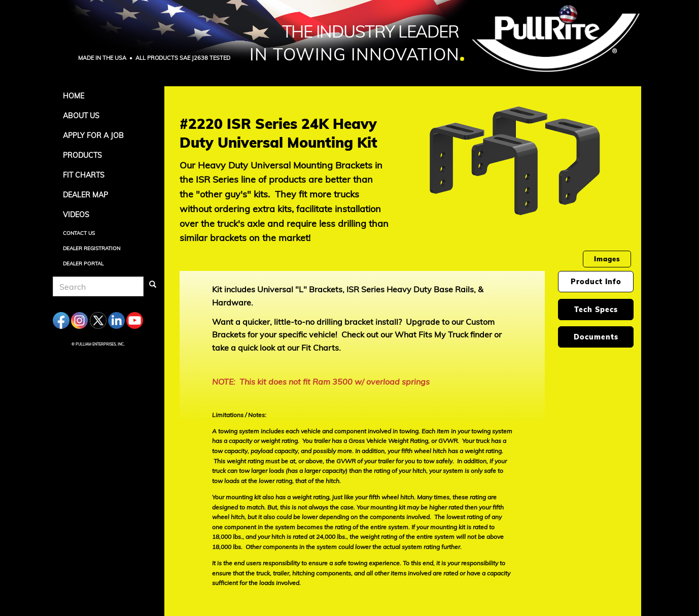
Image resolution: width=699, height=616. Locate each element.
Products (82, 155)
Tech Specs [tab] (596, 310)
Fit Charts (84, 175)
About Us (81, 116)
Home (74, 96)
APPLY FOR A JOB (93, 135)
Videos (76, 215)
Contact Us (79, 233)
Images (607, 259)
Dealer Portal (83, 264)
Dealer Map (85, 195)
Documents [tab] (596, 337)
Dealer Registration (92, 248)
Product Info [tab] (596, 282)
